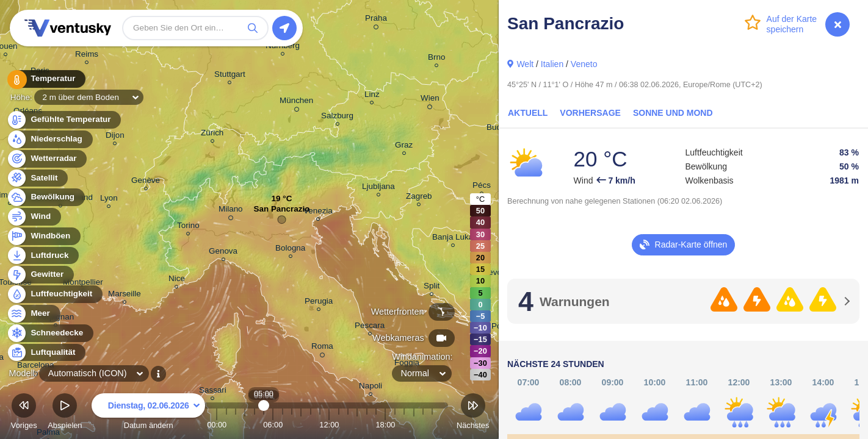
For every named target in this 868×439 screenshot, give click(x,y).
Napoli (371, 387)
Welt (525, 64)
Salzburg (337, 117)
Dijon (115, 137)
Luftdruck (42, 256)
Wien (430, 100)
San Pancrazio (282, 212)
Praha (376, 20)
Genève (146, 182)
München (296, 102)
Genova (223, 253)
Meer (33, 314)
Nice (177, 280)
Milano (231, 211)
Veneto (584, 64)
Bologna (290, 250)
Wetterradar (47, 159)
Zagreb (419, 198)
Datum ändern (148, 413)
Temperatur (46, 79)
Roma (322, 348)
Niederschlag (49, 139)
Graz (404, 147)
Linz (372, 96)
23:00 (432, 425)
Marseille (125, 295)
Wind (34, 217)
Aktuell (528, 113)
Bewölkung (45, 197)
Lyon (109, 200)
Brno (436, 59)
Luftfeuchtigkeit (54, 294)
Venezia (318, 212)
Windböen (43, 236)
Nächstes (473, 413)
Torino (188, 227)
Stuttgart (230, 76)
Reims (87, 56)
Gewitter (40, 275)
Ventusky (66, 28)
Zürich (212, 134)
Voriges (24, 413)
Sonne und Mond (673, 113)
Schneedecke (50, 333)
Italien (552, 64)
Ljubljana (378, 188)
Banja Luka (453, 239)
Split (432, 287)
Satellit (37, 178)
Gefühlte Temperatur (64, 120)
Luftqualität (46, 353)
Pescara (370, 327)
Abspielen (65, 413)
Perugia (319, 303)
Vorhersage (590, 113)
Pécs (482, 187)
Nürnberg (283, 47)
